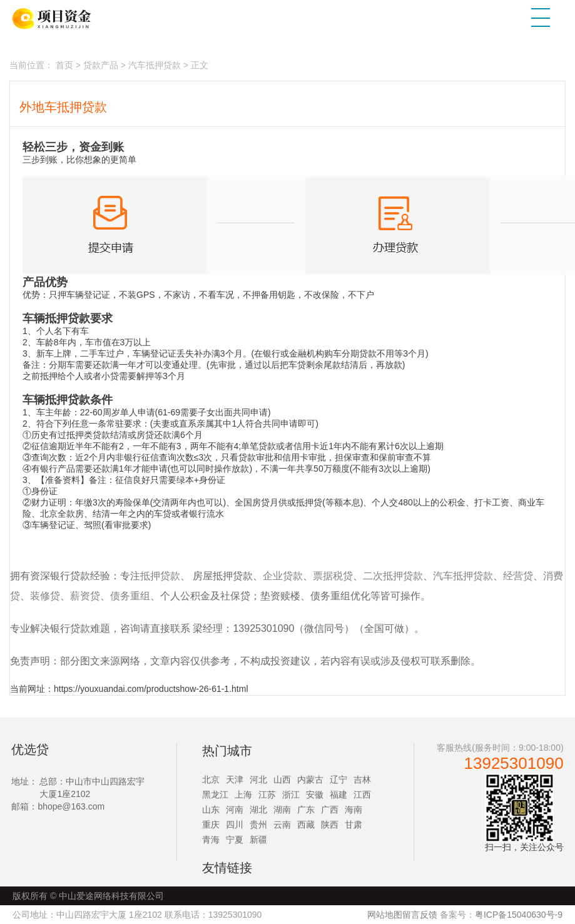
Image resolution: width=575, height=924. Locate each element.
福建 (338, 795)
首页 (64, 65)
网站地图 (385, 915)
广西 (330, 810)
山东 (211, 810)
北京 (211, 779)
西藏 (306, 825)
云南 (282, 825)
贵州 (258, 825)
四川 (235, 825)
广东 (306, 810)
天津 (235, 779)
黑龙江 (215, 795)
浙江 (291, 795)
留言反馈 (420, 915)
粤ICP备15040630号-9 (519, 915)
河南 (235, 810)
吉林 (362, 779)
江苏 (267, 795)
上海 (243, 795)
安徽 (315, 795)
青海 (211, 840)
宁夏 (235, 840)
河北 (258, 779)
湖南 (282, 810)
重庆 (211, 825)
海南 (354, 810)
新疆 (258, 840)
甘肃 (354, 825)
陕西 (330, 825)
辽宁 (338, 779)
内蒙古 (310, 779)
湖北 (258, 810)
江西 (362, 795)
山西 (282, 779)
